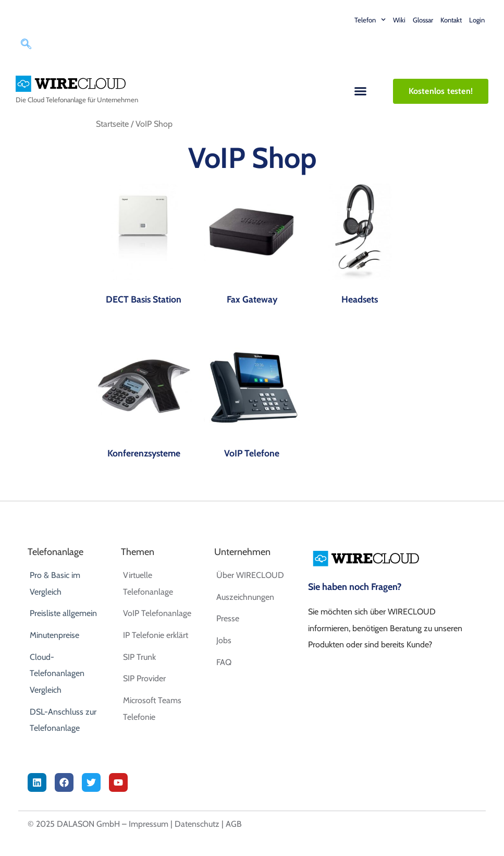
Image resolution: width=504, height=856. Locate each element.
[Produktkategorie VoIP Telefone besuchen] (252, 401)
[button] (361, 91)
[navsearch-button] (26, 45)
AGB (234, 824)
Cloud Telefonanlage (57, 100)
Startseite (112, 124)
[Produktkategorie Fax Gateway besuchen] (252, 247)
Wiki (399, 20)
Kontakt (451, 20)
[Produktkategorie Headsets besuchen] (360, 247)
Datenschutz (197, 824)
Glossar (423, 20)
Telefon (370, 20)
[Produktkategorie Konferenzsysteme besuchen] (144, 401)
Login (477, 20)
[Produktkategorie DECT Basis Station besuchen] (144, 247)
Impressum (149, 824)
